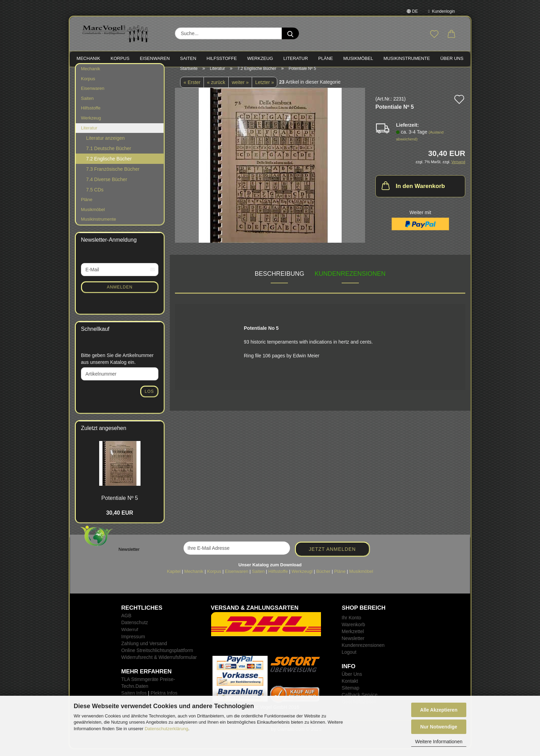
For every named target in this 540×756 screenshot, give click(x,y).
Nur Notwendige (439, 727)
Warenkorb (353, 631)
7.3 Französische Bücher (113, 176)
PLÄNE (326, 58)
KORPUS (120, 58)
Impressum (133, 643)
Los (149, 398)
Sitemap (350, 695)
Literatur (89, 134)
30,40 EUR (120, 520)
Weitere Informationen (439, 742)
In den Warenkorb (413, 192)
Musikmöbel (93, 216)
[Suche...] (290, 33)
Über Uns (452, 58)
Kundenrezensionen (350, 280)
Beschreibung (279, 280)
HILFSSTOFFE (222, 58)
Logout (349, 659)
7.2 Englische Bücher (109, 166)
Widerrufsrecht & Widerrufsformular (159, 664)
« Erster (192, 89)
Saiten (87, 105)
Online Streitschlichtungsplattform (157, 657)
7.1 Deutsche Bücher (109, 155)
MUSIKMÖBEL (358, 58)
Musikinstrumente (98, 226)
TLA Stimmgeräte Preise (147, 686)
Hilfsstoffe (91, 115)
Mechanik (91, 76)
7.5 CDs (95, 197)
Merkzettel (353, 638)
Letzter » (264, 89)
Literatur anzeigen (105, 145)
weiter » (240, 89)
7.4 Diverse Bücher (107, 186)
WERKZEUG (260, 58)
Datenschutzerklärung (166, 729)
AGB (126, 622)
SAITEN (188, 58)
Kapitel (174, 578)
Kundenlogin (442, 11)
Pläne (87, 206)
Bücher (323, 578)
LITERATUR (296, 58)
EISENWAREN (155, 58)
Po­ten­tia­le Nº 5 (120, 505)
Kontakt (350, 688)
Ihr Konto (351, 624)
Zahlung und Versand (144, 650)
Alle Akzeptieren (439, 710)
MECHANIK (88, 58)
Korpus (88, 86)
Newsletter (353, 645)
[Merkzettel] (434, 34)
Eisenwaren (93, 95)
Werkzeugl (302, 578)
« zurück (216, 89)
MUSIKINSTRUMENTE (407, 58)
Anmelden (120, 294)
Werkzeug (91, 125)
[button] (451, 34)
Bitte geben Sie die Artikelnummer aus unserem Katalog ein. (117, 366)
